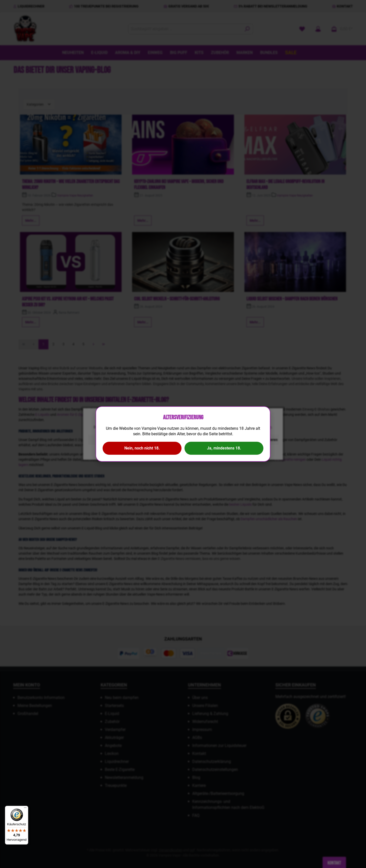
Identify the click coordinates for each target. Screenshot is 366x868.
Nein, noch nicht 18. (142, 448)
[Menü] (25, 809)
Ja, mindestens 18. (224, 448)
